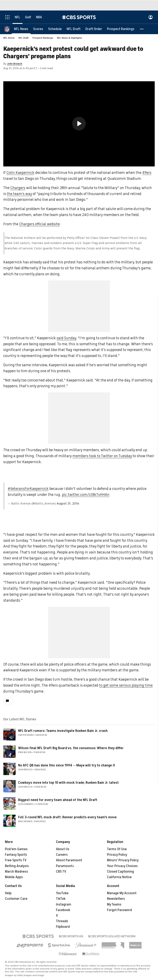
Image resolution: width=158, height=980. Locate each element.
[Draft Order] (94, 29)
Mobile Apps (14, 877)
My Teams (114, 904)
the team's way (19, 194)
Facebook (63, 910)
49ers (147, 173)
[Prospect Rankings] (121, 29)
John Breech (15, 64)
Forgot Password (119, 910)
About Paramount (69, 860)
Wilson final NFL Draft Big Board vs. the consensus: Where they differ (71, 748)
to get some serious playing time (126, 685)
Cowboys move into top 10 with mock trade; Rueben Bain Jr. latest (68, 783)
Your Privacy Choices (122, 866)
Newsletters (116, 899)
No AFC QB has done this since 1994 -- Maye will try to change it (67, 765)
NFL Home (9, 38)
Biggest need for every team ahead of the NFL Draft (58, 800)
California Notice (119, 877)
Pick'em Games (16, 849)
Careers (62, 855)
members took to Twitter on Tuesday (102, 456)
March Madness (16, 872)
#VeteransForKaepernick (28, 489)
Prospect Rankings (43, 38)
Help (8, 893)
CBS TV (61, 872)
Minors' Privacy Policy (123, 860)
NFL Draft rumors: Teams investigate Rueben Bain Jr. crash (63, 731)
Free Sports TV (16, 860)
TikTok (61, 899)
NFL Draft (24, 38)
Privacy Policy (117, 855)
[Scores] (38, 29)
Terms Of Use (117, 849)
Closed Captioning (120, 872)
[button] (142, 29)
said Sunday (66, 338)
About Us (63, 849)
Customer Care (16, 899)
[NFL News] (21, 29)
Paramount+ (65, 866)
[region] (79, 124)
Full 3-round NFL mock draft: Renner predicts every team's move (67, 817)
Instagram (64, 904)
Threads (62, 921)
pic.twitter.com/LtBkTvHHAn (86, 495)
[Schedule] (55, 29)
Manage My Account (122, 893)
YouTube (62, 893)
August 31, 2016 (68, 503)
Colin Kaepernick (20, 173)
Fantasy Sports (16, 855)
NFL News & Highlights (70, 38)
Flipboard (63, 927)
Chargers (18, 188)
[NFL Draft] (74, 29)
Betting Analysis (17, 866)
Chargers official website (39, 224)
